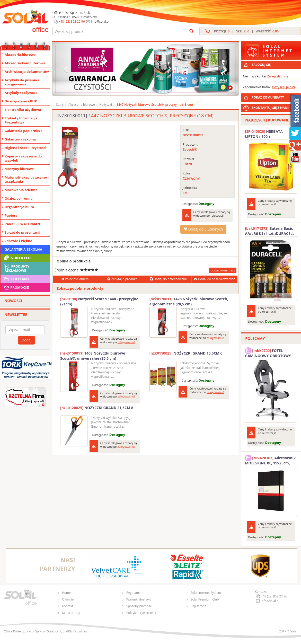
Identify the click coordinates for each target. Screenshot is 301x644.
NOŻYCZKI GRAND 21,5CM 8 (97, 408)
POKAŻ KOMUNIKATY (275, 97)
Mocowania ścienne (21, 190)
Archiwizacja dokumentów (27, 72)
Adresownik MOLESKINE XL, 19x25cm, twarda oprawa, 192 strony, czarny (270, 460)
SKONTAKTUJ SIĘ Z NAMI (270, 108)
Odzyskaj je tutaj (284, 87)
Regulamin (134, 593)
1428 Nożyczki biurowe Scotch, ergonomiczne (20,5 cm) (189, 301)
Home (66, 593)
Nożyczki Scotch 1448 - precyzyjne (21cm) (99, 301)
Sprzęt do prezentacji (22, 232)
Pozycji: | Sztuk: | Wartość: (246, 31)
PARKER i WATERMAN (22, 224)
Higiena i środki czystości (25, 148)
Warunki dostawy (139, 599)
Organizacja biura (19, 207)
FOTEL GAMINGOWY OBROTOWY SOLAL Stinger (268, 352)
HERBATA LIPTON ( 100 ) (264, 134)
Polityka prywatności (141, 613)
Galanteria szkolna (20, 139)
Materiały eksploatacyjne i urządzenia (27, 179)
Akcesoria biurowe (20, 55)
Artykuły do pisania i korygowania (22, 82)
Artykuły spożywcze (21, 93)
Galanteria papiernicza (24, 131)
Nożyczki (106, 105)
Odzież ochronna (19, 198)
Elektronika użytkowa (23, 110)
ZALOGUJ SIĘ (261, 65)
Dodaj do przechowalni (168, 279)
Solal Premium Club (205, 599)
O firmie (68, 599)
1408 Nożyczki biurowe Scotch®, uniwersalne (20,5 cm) (93, 356)
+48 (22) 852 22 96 (72, 21)
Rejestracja (198, 606)
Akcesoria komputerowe (25, 63)
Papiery (11, 215)
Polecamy (16, 279)
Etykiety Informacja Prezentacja (21, 120)
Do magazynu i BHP (21, 101)
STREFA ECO (17, 258)
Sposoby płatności (139, 606)
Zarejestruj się (278, 76)
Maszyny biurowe (19, 169)
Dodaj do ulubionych (203, 229)
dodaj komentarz (223, 270)
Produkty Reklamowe (16, 268)
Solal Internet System (206, 593)
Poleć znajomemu (76, 279)
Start (60, 105)
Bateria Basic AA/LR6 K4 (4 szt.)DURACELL (270, 231)
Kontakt (68, 606)
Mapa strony (71, 613)
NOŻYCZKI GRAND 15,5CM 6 (186, 353)
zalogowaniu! (126, 342)
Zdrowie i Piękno (19, 241)
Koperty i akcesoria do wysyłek (23, 158)
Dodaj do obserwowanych (215, 279)
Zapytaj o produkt (122, 279)
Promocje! (16, 287)
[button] (66, 69)
